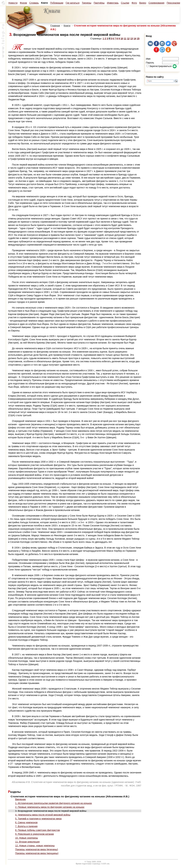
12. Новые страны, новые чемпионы (35, 846)
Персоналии (173, 3)
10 (122, 39)
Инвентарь (113, 3)
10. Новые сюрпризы (27, 838)
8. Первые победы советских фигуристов (38, 830)
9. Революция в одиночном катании (35, 834)
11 (125, 39)
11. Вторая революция (27, 842)
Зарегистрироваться (159, 66)
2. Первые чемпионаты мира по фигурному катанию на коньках (50, 807)
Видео (143, 3)
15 (138, 39)
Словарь (34, 3)
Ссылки (125, 3)
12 (128, 39)
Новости (13, 3)
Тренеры (87, 3)
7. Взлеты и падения (26, 826)
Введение (21, 799)
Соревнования (156, 3)
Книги (67, 26)
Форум (23, 3)
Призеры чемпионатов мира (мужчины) (37, 849)
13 (132, 39)
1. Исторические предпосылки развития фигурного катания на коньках (54, 803)
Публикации (57, 3)
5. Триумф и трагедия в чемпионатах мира (38, 819)
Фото (134, 3)
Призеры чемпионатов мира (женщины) (37, 853)
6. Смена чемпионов (26, 822)
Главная (55, 26)
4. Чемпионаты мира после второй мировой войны (43, 815)
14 (135, 39)
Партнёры (99, 3)
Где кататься (73, 3)
